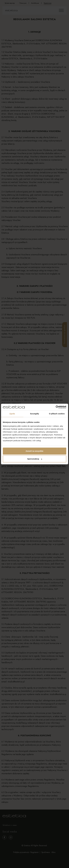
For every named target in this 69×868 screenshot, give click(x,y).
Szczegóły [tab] (34, 414)
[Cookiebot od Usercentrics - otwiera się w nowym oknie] (56, 407)
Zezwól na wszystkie (35, 451)
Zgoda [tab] (12, 414)
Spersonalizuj (35, 459)
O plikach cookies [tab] (57, 414)
